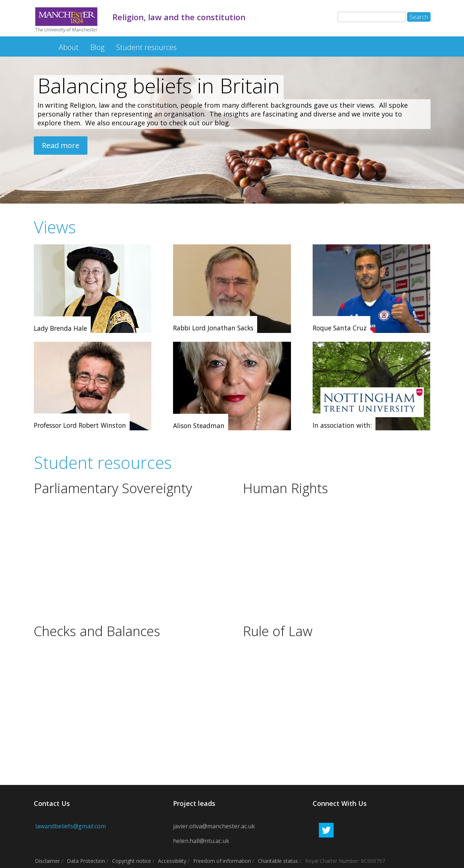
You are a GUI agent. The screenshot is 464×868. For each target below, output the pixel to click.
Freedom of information (222, 861)
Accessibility (172, 861)
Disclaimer (47, 861)
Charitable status (278, 861)
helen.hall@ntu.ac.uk (201, 841)
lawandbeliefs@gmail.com (70, 826)
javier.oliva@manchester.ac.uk (214, 826)
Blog (97, 47)
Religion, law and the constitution (40, 44)
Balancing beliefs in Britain (159, 85)
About (69, 47)
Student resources (146, 47)
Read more (61, 145)
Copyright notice (132, 861)
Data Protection (86, 861)
